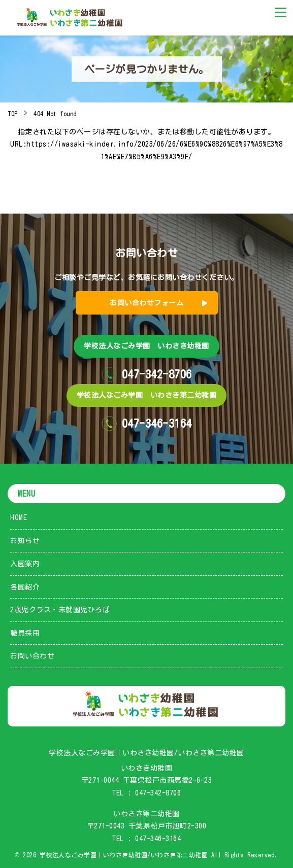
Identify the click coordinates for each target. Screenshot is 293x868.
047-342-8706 (158, 793)
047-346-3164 (158, 839)
